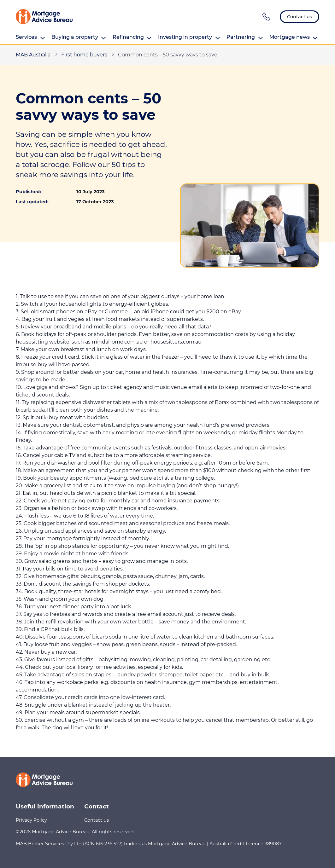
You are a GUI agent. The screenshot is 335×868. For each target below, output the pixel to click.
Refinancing (132, 37)
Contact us (97, 820)
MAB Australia (33, 55)
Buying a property (79, 37)
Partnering (245, 37)
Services (30, 37)
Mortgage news (294, 37)
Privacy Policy (31, 820)
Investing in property (189, 37)
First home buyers (84, 55)
